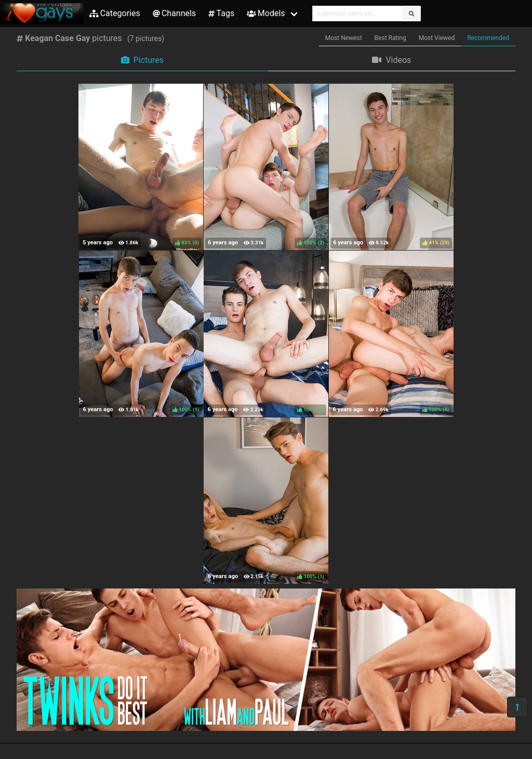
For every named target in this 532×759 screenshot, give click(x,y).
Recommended (488, 38)
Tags (221, 13)
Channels (174, 13)
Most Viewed (437, 38)
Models (266, 13)
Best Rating (390, 38)
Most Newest (344, 38)
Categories (115, 13)
